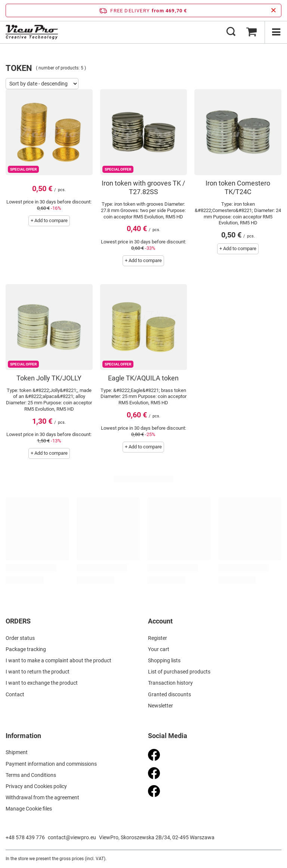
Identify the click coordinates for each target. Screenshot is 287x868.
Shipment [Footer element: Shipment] (17, 752)
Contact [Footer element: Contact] (15, 694)
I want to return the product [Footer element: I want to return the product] (38, 672)
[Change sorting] (42, 84)
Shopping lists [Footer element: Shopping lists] (164, 660)
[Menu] (276, 32)
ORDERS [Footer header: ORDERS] (18, 621)
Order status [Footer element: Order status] (20, 638)
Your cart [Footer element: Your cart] (159, 649)
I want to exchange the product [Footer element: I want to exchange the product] (42, 683)
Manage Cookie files (29, 809)
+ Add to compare (49, 220)
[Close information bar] (273, 10)
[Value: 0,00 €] (251, 32)
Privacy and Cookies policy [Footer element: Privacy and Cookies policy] (36, 786)
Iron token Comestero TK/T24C (238, 187)
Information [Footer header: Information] (23, 736)
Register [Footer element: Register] (158, 638)
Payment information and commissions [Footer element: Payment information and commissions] (51, 764)
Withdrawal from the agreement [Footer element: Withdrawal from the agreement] (42, 797)
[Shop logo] (32, 32)
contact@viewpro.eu (72, 837)
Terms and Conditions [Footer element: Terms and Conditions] (31, 775)
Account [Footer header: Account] (160, 621)
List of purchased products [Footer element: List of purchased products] (179, 672)
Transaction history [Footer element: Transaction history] (170, 683)
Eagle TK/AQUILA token (143, 378)
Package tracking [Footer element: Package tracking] (26, 649)
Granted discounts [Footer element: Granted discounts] (169, 694)
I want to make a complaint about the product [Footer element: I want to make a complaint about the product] (58, 660)
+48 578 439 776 (25, 837)
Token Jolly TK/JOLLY (49, 378)
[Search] (231, 32)
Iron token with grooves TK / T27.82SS (143, 187)
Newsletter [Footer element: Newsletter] (161, 706)
